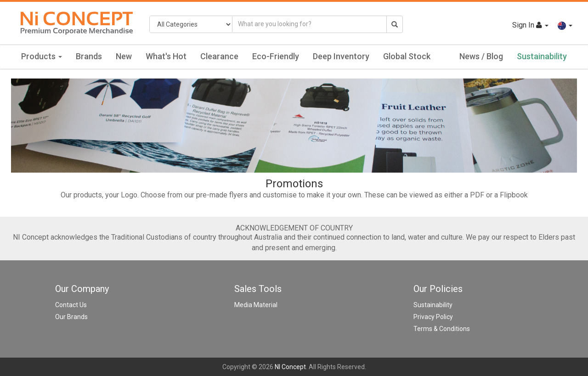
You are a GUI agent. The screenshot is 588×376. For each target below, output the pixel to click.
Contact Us (71, 305)
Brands (89, 56)
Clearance (219, 56)
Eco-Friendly (276, 56)
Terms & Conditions (442, 329)
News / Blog (481, 56)
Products (42, 56)
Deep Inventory (341, 56)
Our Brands (71, 317)
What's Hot (166, 56)
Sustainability (542, 56)
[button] (565, 25)
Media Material (256, 305)
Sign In (530, 25)
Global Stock (407, 56)
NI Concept (290, 367)
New (124, 56)
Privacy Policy (433, 317)
